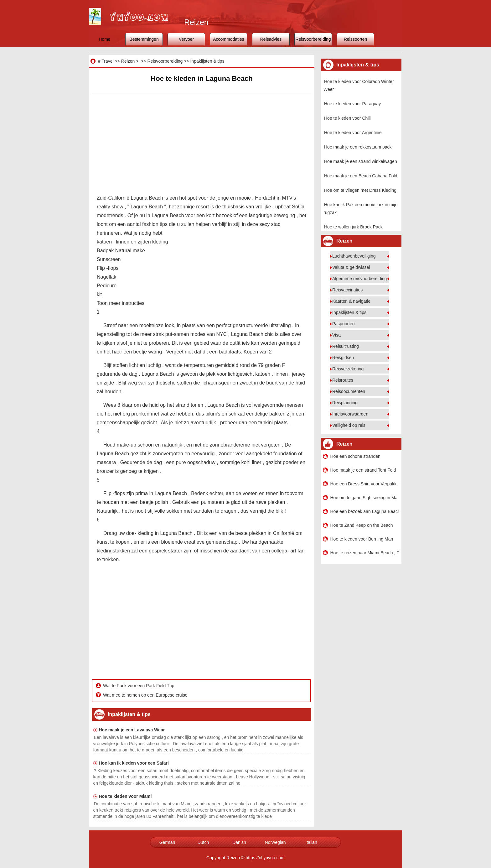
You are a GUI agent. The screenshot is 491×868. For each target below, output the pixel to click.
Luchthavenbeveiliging (354, 256)
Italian (311, 842)
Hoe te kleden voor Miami (125, 796)
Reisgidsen (343, 358)
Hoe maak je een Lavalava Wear (132, 730)
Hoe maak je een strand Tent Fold (363, 470)
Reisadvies (271, 39)
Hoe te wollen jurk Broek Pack (353, 227)
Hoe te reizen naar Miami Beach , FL (364, 553)
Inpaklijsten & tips (207, 61)
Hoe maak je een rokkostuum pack (358, 147)
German (167, 842)
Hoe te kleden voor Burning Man (362, 539)
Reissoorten (356, 39)
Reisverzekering (348, 369)
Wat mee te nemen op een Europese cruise (146, 695)
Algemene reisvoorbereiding (359, 279)
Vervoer (186, 39)
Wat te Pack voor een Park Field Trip (139, 686)
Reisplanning (345, 403)
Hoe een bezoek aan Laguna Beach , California (364, 511)
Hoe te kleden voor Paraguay (352, 104)
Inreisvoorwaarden (350, 414)
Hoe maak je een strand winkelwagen (361, 161)
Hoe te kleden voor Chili (347, 118)
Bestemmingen (144, 39)
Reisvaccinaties (347, 290)
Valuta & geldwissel (351, 267)
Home (104, 39)
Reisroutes (343, 380)
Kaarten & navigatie (351, 301)
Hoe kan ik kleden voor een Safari (134, 763)
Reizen (128, 61)
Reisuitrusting (346, 346)
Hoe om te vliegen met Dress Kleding (360, 190)
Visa (336, 335)
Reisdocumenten (349, 391)
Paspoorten (344, 324)
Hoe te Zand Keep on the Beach (362, 525)
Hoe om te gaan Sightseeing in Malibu (364, 498)
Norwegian (275, 842)
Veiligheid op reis (349, 425)
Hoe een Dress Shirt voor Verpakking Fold (364, 484)
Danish (239, 842)
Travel (107, 61)
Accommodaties (229, 39)
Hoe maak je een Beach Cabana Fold (361, 176)
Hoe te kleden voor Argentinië (353, 133)
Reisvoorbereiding (313, 39)
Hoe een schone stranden (355, 456)
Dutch (203, 842)
